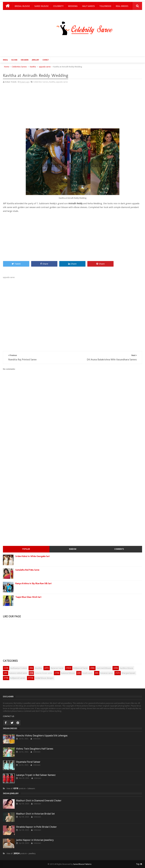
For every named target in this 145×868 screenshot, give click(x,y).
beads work (87, 673)
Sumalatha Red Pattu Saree (27, 570)
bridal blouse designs (44, 678)
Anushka (38, 668)
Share (44, 264)
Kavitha (33, 67)
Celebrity (58, 6)
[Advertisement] (74, 47)
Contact (46, 60)
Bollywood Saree (80, 668)
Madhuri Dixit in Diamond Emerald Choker (39, 801)
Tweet (16, 264)
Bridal (5, 60)
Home (7, 67)
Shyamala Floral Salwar (28, 762)
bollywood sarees (18, 678)
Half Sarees (88, 6)
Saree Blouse (41, 6)
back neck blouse (104, 668)
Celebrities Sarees (19, 67)
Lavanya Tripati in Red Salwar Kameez (36, 775)
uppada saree (45, 67)
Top (139, 864)
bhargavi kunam (128, 673)
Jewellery (35, 60)
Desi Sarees (25, 60)
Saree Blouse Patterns (82, 864)
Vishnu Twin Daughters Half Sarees (35, 749)
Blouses (14, 60)
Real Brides (122, 6)
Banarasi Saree (57, 668)
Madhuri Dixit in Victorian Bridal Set (35, 814)
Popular (26, 549)
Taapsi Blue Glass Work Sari (28, 597)
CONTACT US (9, 716)
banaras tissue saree (44, 673)
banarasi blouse (68, 673)
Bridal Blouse (22, 6)
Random (73, 549)
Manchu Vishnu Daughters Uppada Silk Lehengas (42, 736)
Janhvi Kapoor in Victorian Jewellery (35, 840)
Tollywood (105, 6)
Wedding (73, 6)
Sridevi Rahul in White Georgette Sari (32, 556)
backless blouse (126, 668)
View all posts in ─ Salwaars (21, 789)
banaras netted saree (18, 673)
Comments (119, 549)
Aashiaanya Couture (19, 668)
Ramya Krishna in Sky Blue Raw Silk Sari (33, 583)
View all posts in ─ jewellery (21, 854)
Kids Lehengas (22, 14)
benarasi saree (107, 673)
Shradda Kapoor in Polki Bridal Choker (36, 827)
